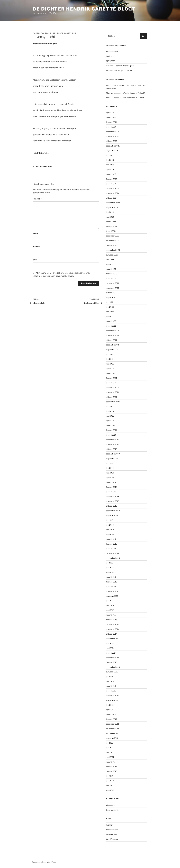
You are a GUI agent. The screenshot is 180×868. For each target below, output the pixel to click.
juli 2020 (110, 406)
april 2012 (110, 710)
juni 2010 (110, 781)
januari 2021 (111, 383)
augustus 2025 (112, 150)
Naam (36, 233)
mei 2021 (110, 364)
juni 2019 (110, 468)
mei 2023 (110, 259)
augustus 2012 (112, 700)
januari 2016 (111, 586)
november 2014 (113, 629)
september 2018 (113, 511)
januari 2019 (111, 492)
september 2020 (113, 402)
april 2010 (110, 790)
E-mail (37, 247)
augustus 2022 (112, 297)
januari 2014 (111, 653)
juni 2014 (110, 643)
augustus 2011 (112, 738)
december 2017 (113, 553)
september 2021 (113, 345)
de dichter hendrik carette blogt (84, 9)
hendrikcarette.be (66, 33)
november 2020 (113, 392)
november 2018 (113, 501)
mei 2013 (110, 681)
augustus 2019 (112, 459)
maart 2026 (111, 117)
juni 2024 (110, 212)
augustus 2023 (112, 255)
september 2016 (113, 558)
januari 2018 (111, 549)
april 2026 (110, 113)
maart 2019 (111, 482)
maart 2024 (111, 222)
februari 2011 (111, 767)
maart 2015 (111, 615)
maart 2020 (111, 425)
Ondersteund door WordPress (44, 862)
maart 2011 (111, 762)
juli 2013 (110, 677)
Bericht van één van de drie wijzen (120, 66)
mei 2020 (110, 416)
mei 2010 (110, 786)
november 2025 (113, 136)
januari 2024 (111, 231)
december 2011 (112, 724)
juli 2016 (110, 563)
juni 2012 (110, 705)
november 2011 (112, 729)
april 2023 (110, 264)
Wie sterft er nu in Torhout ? (134, 93)
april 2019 (110, 477)
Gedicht (109, 56)
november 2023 (113, 241)
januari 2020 (111, 435)
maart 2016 (111, 577)
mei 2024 (110, 217)
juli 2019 (110, 463)
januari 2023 (111, 278)
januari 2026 (111, 127)
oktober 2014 (112, 634)
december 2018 (113, 496)
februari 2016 (112, 582)
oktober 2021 (112, 340)
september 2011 (113, 733)
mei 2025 (110, 165)
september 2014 (113, 639)
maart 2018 (111, 539)
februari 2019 (112, 487)
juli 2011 (109, 743)
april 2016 (110, 572)
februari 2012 (112, 719)
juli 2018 (110, 520)
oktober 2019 (112, 449)
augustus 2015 (112, 596)
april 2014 (110, 648)
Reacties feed (112, 834)
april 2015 (110, 610)
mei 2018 (110, 530)
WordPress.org (112, 839)
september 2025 (113, 146)
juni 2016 (110, 568)
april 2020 (110, 421)
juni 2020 (110, 411)
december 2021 (113, 331)
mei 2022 (110, 312)
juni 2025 (110, 160)
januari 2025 (111, 184)
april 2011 (110, 757)
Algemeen (110, 805)
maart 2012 (111, 714)
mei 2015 (110, 605)
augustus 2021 (112, 350)
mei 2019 (110, 473)
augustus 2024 (112, 207)
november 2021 (113, 335)
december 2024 (113, 188)
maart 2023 (111, 269)
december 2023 (113, 236)
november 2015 (113, 591)
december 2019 (113, 440)
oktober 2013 (112, 662)
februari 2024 (112, 226)
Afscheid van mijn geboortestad (119, 70)
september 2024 (113, 203)
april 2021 (110, 368)
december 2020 (113, 387)
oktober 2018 (112, 506)
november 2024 (113, 193)
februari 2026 (112, 122)
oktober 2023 (112, 245)
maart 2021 (111, 373)
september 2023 (113, 250)
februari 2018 (112, 544)
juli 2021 (109, 354)
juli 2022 (110, 302)
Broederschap (112, 52)
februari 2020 (112, 430)
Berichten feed (112, 830)
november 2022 (113, 288)
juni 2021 (110, 359)
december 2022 (113, 283)
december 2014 (113, 624)
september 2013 (113, 667)
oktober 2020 (112, 397)
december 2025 (113, 132)
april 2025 (110, 170)
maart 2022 (111, 321)
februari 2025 (112, 179)
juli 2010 (110, 776)
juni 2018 (110, 525)
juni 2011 (110, 748)
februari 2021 (112, 378)
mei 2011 (110, 752)
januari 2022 (111, 326)
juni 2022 (110, 307)
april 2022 (110, 316)
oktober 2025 (112, 141)
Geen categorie (44, 167)
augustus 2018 (112, 515)
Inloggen (110, 825)
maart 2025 (111, 174)
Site (35, 260)
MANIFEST (111, 61)
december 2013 (113, 658)
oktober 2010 (112, 771)
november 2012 (113, 695)
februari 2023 (112, 274)
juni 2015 (110, 601)
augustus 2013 (112, 672)
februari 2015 (112, 620)
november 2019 (113, 444)
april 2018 (110, 534)
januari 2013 (111, 691)
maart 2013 (111, 686)
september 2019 (113, 454)
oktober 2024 (112, 198)
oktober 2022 (112, 293)
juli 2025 (110, 155)
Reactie (37, 199)
